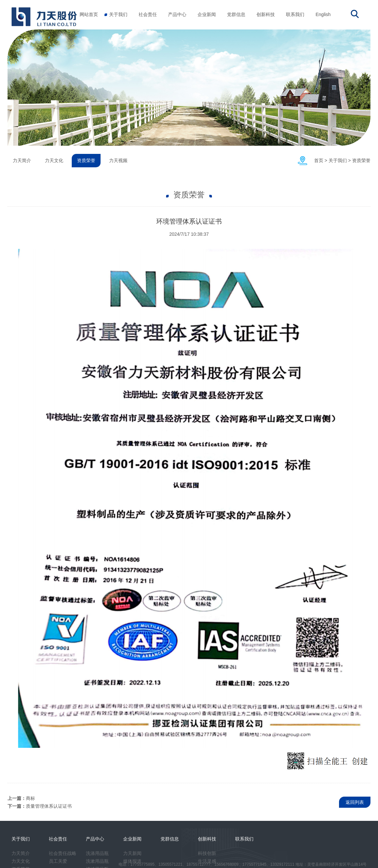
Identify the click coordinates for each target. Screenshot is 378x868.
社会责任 (148, 14)
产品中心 (177, 14)
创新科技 (266, 14)
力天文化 (54, 160)
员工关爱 (58, 861)
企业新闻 (207, 14)
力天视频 (118, 160)
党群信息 (236, 14)
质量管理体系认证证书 (49, 806)
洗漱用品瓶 (97, 861)
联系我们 (295, 14)
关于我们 (118, 14)
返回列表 (355, 802)
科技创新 (207, 853)
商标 (30, 798)
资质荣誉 (361, 160)
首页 (319, 160)
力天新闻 (132, 853)
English (323, 14)
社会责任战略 (63, 853)
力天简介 (22, 160)
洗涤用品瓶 (97, 853)
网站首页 (89, 14)
